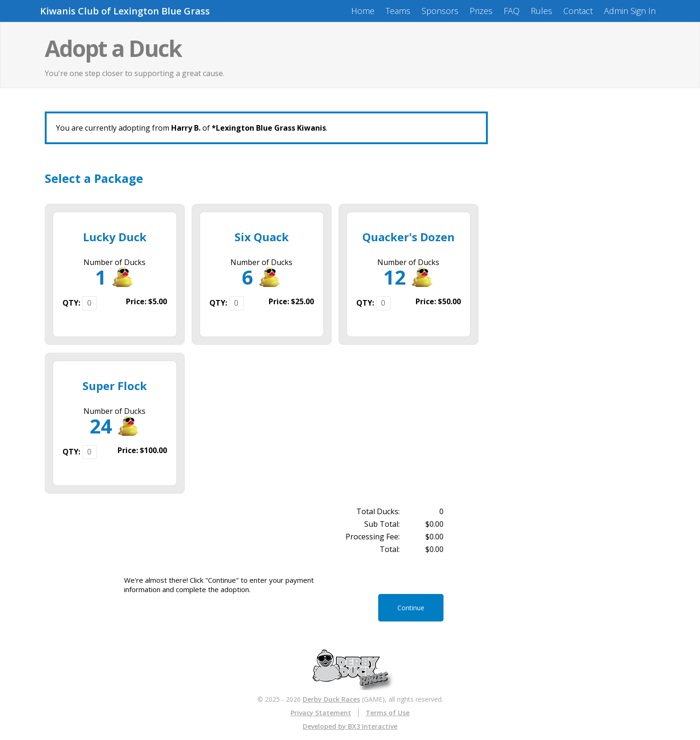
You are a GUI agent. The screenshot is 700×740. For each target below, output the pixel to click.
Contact (578, 11)
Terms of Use (388, 713)
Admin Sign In (630, 11)
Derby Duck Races (331, 699)
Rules (541, 11)
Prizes (481, 11)
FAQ (512, 11)
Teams (398, 11)
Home (363, 11)
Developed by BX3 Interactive (350, 726)
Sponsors (440, 11)
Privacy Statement (321, 713)
